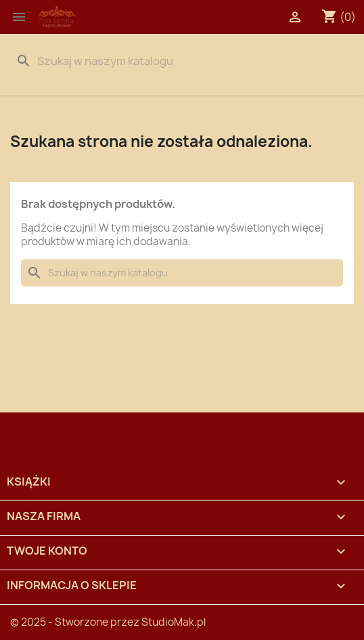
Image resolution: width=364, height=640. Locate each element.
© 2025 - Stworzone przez (76, 622)
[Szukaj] (182, 61)
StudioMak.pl (174, 622)
